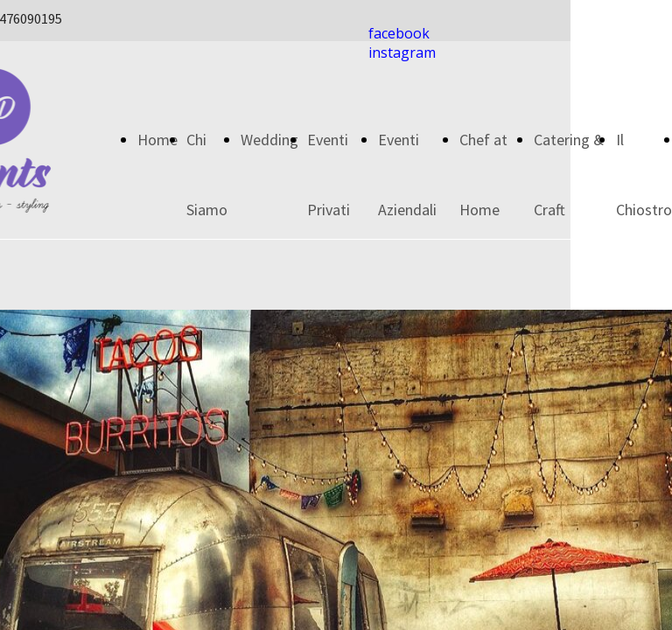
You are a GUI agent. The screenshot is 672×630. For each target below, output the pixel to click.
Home (157, 140)
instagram (402, 52)
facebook (399, 33)
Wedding (269, 140)
